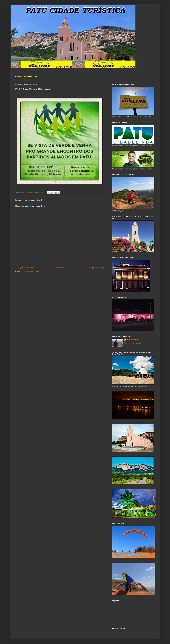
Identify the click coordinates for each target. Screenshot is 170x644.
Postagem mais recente (24, 268)
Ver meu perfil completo (133, 343)
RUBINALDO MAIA (134, 340)
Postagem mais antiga (96, 268)
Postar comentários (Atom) (31, 271)
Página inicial (60, 268)
